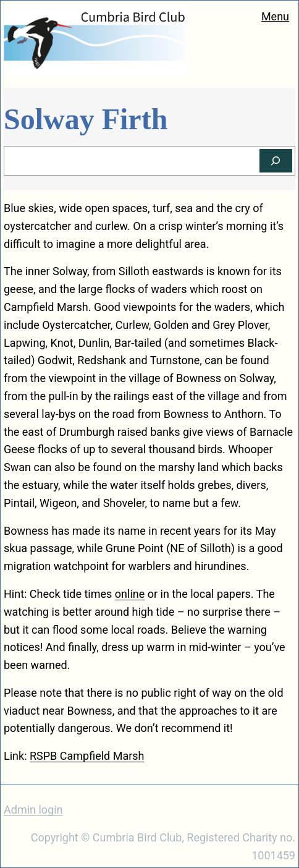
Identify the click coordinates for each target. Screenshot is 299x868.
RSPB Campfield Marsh (87, 756)
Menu (275, 16)
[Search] (276, 161)
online (130, 594)
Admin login (33, 810)
